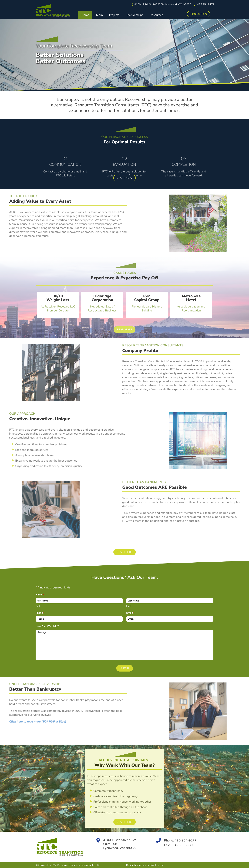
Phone (40, 613)
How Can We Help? (48, 627)
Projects (114, 15)
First (38, 606)
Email (130, 613)
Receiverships (135, 15)
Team (99, 15)
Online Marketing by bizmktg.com (145, 865)
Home (85, 15)
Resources (156, 15)
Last (128, 606)
